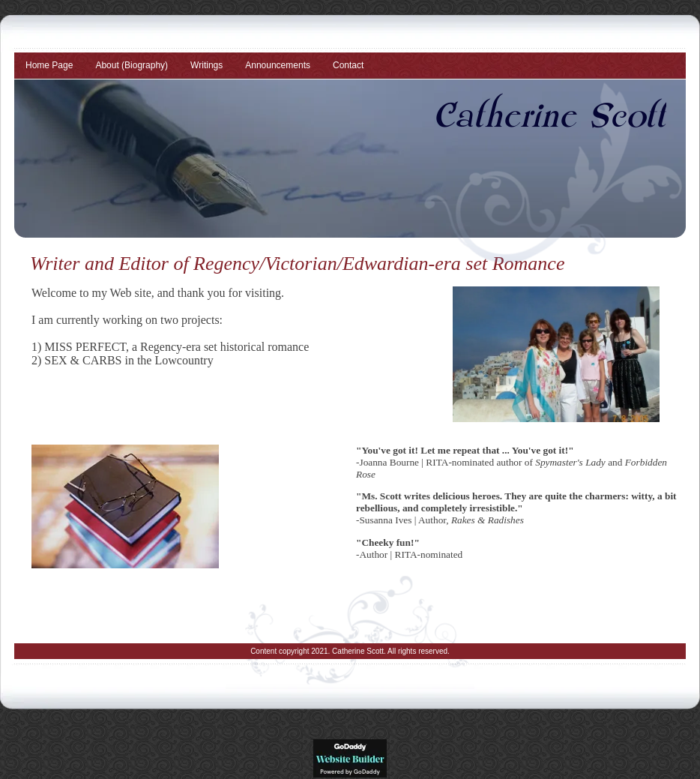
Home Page (49, 65)
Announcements (278, 65)
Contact (348, 65)
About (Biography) (132, 65)
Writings (206, 65)
